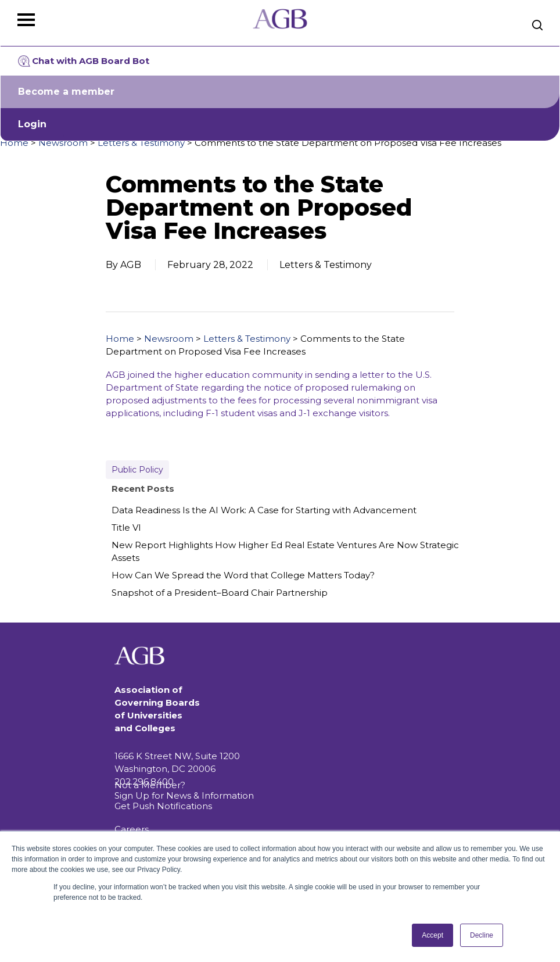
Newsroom (63, 143)
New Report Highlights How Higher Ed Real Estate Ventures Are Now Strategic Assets (285, 551)
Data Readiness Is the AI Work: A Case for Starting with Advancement (264, 510)
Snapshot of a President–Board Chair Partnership (220, 593)
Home (14, 143)
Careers (132, 829)
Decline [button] (482, 935)
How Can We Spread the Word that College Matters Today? (243, 575)
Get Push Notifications (163, 806)
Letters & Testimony (141, 143)
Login (32, 124)
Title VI (126, 528)
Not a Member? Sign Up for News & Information (184, 790)
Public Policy (137, 470)
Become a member (66, 92)
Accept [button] (432, 935)
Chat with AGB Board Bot (84, 61)
